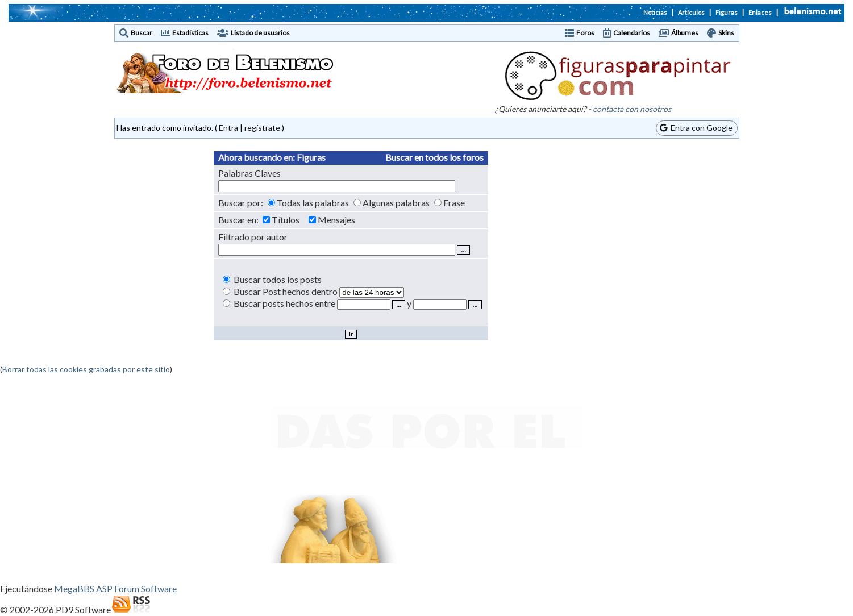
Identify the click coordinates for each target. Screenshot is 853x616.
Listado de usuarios (260, 33)
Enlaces (760, 12)
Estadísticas (190, 33)
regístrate (262, 128)
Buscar (142, 33)
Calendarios (632, 33)
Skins (726, 33)
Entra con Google (696, 128)
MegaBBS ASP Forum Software (115, 588)
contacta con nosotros (632, 109)
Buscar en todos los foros (434, 157)
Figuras (727, 12)
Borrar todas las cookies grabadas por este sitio (86, 369)
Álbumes (685, 33)
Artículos (691, 12)
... (399, 305)
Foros (585, 33)
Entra (228, 128)
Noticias (655, 12)
